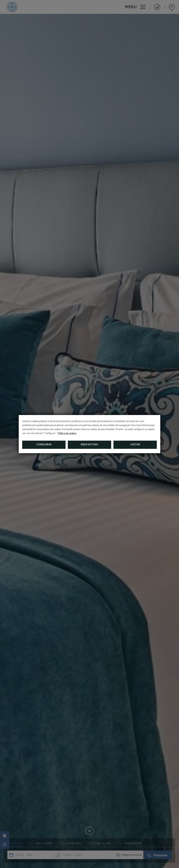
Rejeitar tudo (89, 445)
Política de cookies (67, 433)
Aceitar (135, 445)
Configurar (44, 445)
